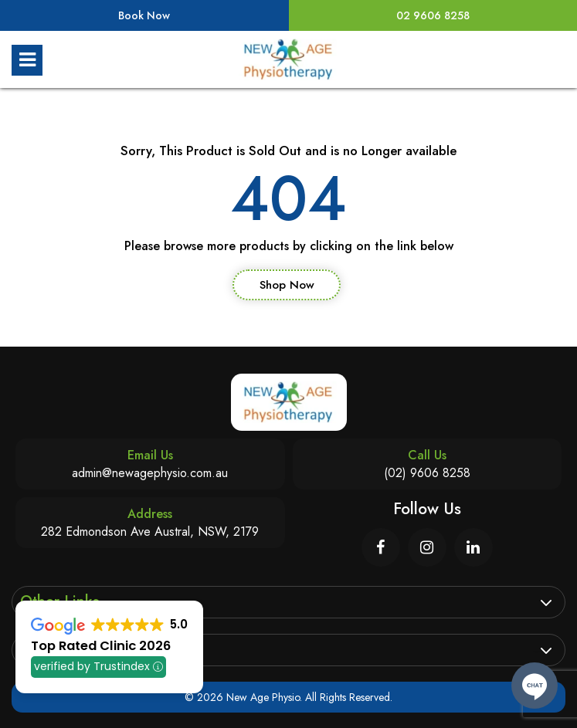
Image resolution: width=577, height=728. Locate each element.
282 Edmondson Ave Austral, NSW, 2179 (150, 532)
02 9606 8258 (433, 15)
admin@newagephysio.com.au (150, 473)
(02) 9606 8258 (427, 473)
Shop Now (287, 285)
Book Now (144, 15)
